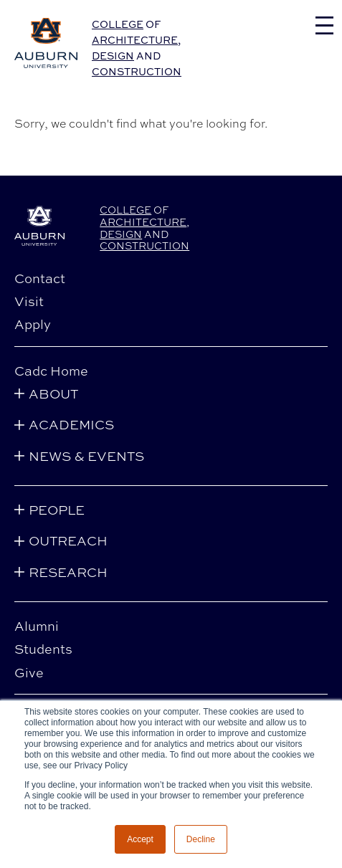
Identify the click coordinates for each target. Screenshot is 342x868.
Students (43, 649)
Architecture (135, 40)
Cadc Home (51, 371)
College (118, 24)
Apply (33, 324)
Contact (40, 278)
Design (113, 56)
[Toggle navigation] (324, 25)
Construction (137, 71)
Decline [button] (201, 839)
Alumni (37, 626)
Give (29, 672)
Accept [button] (140, 839)
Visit (29, 301)
